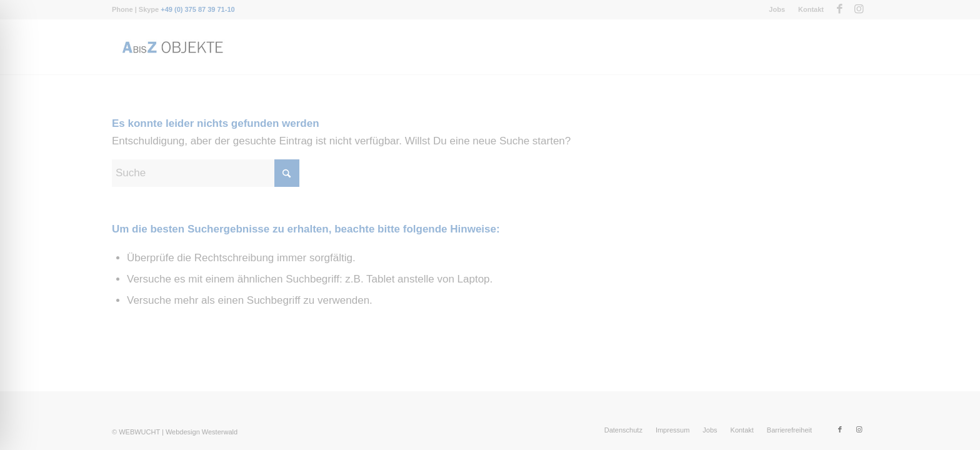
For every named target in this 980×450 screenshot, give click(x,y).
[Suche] (206, 173)
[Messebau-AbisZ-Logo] (172, 47)
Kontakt (811, 9)
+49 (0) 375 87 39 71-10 (197, 9)
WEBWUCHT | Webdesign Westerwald (178, 432)
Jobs (777, 9)
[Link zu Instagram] (859, 9)
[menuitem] (777, 9)
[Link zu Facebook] (840, 9)
